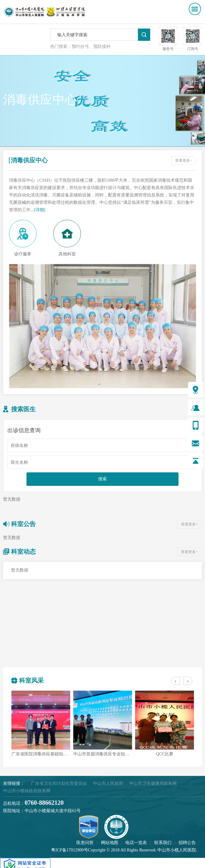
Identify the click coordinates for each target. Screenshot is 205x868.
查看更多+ (184, 161)
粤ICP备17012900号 (70, 850)
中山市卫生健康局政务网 (153, 783)
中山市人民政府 (108, 783)
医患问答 (85, 843)
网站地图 (110, 843)
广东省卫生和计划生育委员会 (59, 783)
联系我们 (163, 843)
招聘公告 (187, 843)
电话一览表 (136, 843)
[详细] (40, 210)
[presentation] (175, 681)
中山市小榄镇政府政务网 (27, 791)
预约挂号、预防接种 (91, 46)
